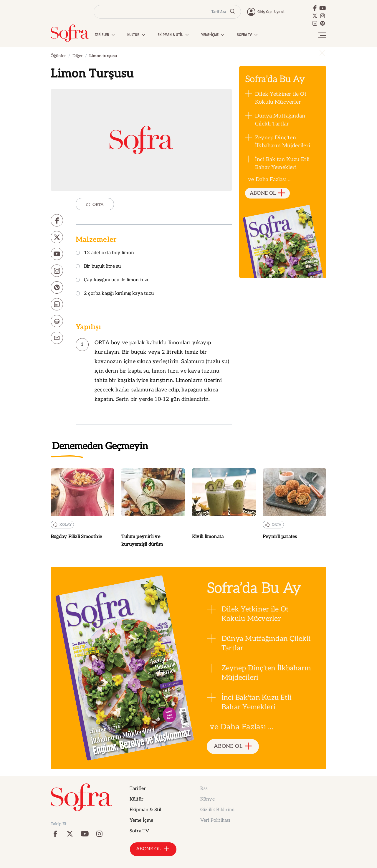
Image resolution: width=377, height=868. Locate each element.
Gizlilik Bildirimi (217, 810)
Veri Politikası (215, 820)
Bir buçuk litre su (98, 267)
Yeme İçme (141, 820)
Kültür (137, 799)
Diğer (78, 56)
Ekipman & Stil (145, 810)
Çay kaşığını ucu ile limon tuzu (113, 280)
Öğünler (58, 56)
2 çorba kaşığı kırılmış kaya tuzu (115, 294)
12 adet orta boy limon (105, 253)
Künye (207, 799)
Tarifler (138, 789)
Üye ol (279, 12)
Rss (204, 789)
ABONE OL (268, 193)
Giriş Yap (264, 12)
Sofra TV (139, 831)
